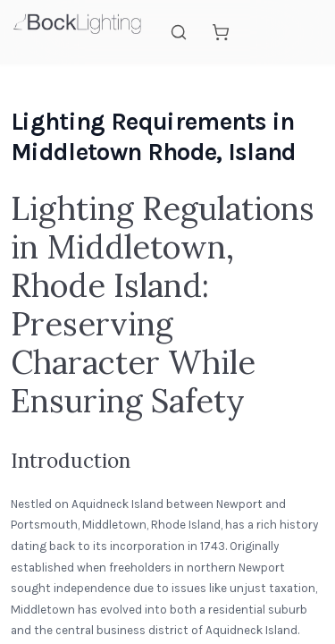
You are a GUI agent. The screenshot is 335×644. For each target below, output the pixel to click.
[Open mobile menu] (305, 32)
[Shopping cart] (221, 32)
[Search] (179, 32)
